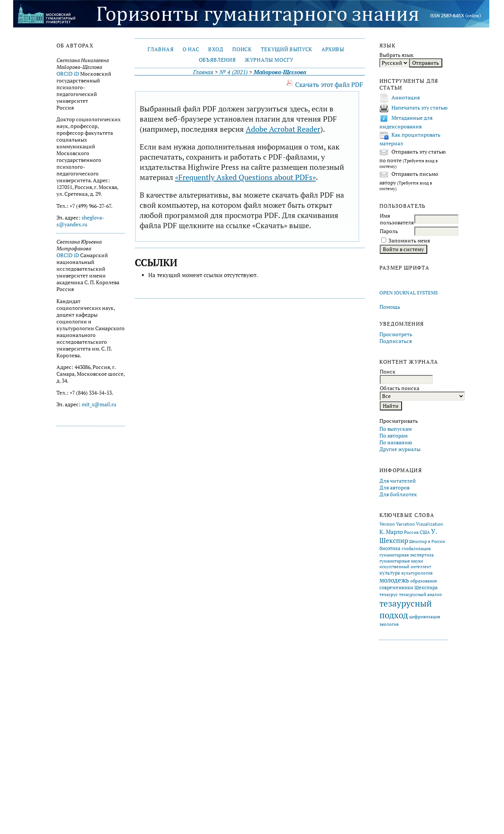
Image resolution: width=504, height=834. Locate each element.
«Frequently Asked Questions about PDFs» (245, 177)
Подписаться (396, 341)
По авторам (394, 436)
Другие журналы (400, 449)
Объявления (217, 60)
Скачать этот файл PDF (329, 85)
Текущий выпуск (287, 49)
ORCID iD (68, 74)
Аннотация (406, 98)
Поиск (242, 49)
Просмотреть (396, 334)
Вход (216, 49)
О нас (191, 49)
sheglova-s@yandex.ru (80, 221)
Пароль (389, 231)
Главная (161, 49)
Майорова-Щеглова (280, 72)
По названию (396, 442)
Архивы (333, 49)
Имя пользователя (397, 219)
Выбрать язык (397, 55)
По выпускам (396, 429)
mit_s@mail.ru (99, 404)
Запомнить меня (409, 241)
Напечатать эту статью (419, 108)
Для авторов (394, 488)
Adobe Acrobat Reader (283, 129)
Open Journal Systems (409, 293)
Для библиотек (398, 494)
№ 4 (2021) (234, 72)
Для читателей (398, 481)
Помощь (390, 307)
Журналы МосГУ (269, 60)
